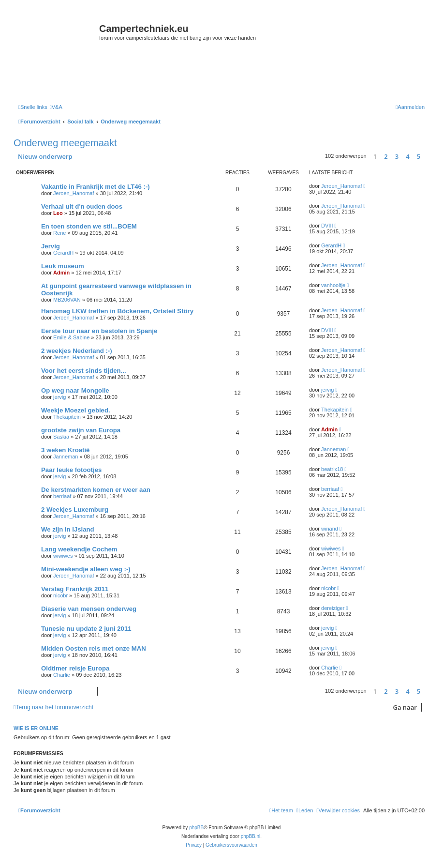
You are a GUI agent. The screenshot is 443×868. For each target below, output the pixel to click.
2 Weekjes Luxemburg (75, 510)
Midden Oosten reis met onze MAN (94, 648)
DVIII (327, 226)
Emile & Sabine (71, 337)
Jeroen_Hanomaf (74, 193)
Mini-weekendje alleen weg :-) (86, 569)
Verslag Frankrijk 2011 (75, 589)
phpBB (196, 828)
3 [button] (397, 156)
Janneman (66, 457)
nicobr (60, 595)
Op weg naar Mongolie (75, 390)
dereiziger (333, 608)
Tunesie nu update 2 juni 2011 (86, 629)
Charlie (62, 675)
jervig (59, 397)
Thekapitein (67, 417)
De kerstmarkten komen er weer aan (96, 490)
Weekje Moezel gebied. (76, 410)
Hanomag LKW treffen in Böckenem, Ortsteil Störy (117, 311)
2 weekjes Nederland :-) (77, 351)
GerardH (63, 253)
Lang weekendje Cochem (79, 549)
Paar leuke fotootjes (71, 470)
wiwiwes (63, 556)
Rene (59, 233)
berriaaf (62, 496)
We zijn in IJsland (68, 529)
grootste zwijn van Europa (81, 430)
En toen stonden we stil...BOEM (89, 226)
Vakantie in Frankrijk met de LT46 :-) (96, 187)
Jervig (51, 246)
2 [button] (386, 156)
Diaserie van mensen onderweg (89, 609)
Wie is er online (36, 728)
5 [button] (419, 156)
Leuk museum (63, 266)
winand (330, 529)
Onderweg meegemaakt (65, 143)
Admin (61, 273)
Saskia (61, 437)
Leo (58, 213)
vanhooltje (333, 285)
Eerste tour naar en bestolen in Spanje (99, 331)
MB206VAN (67, 300)
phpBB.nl (251, 836)
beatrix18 (332, 469)
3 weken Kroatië (65, 450)
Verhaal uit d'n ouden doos (82, 206)
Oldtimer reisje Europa (75, 668)
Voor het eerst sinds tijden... (84, 371)
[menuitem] (56, 107)
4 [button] (407, 156)
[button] (427, 156)
